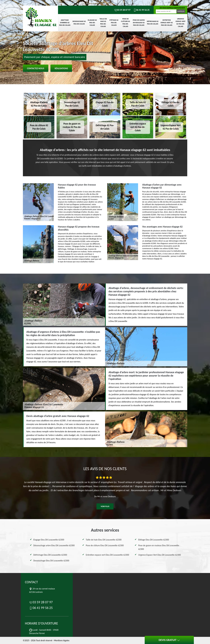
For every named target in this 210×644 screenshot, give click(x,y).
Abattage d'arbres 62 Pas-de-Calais (65, 23)
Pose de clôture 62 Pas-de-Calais (126, 23)
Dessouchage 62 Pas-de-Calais (79, 23)
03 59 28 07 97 (122, 10)
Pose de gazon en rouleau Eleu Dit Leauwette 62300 (159, 547)
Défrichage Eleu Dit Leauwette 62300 (50, 555)
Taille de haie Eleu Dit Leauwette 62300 (104, 540)
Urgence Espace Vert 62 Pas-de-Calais (181, 23)
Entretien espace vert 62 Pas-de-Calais (167, 23)
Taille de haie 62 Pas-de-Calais (103, 23)
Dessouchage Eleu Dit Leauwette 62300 (51, 561)
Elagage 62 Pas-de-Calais (92, 23)
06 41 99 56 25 (141, 10)
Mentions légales (62, 640)
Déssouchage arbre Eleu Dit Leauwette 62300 (54, 545)
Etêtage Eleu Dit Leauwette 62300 (154, 540)
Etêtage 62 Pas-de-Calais (114, 23)
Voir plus (105, 506)
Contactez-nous (36, 68)
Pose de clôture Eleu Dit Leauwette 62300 (105, 545)
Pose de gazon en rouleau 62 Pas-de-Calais (139, 23)
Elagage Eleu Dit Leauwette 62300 (49, 540)
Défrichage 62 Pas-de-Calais (153, 23)
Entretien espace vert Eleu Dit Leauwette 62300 (107, 555)
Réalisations (61, 68)
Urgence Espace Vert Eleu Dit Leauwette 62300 (160, 555)
